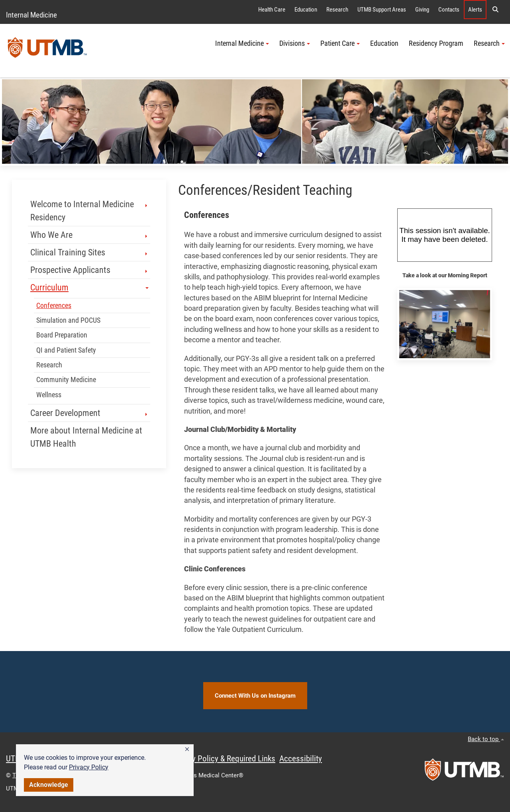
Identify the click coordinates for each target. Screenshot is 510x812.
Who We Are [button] (89, 235)
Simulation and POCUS (68, 320)
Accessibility (301, 759)
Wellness (49, 395)
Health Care (272, 10)
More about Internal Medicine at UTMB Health (86, 437)
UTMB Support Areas (382, 10)
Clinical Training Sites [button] (89, 252)
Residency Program (436, 43)
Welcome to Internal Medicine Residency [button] (89, 211)
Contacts (449, 10)
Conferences (54, 306)
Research (337, 10)
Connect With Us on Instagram (255, 696)
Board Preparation (62, 335)
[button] (187, 749)
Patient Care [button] (340, 43)
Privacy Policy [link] (89, 767)
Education (306, 10)
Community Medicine (66, 380)
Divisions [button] (295, 43)
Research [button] (489, 43)
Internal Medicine (31, 15)
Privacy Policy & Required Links (223, 759)
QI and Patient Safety (66, 350)
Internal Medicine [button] (242, 43)
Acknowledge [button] (49, 785)
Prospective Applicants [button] (89, 270)
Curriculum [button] (89, 287)
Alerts (475, 10)
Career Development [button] (89, 413)
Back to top (486, 739)
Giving (422, 10)
